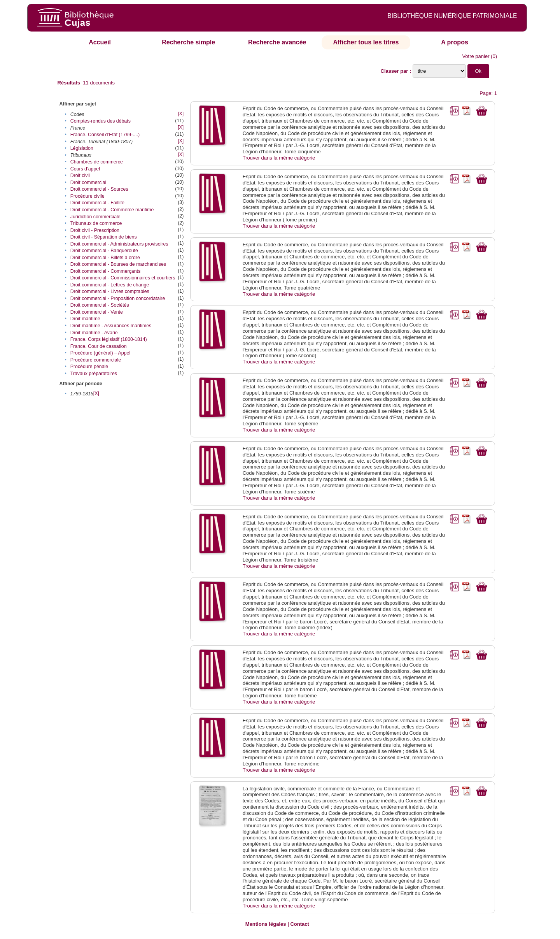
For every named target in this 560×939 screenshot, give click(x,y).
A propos (455, 42)
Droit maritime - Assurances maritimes (111, 326)
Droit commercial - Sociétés (100, 305)
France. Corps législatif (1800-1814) (109, 339)
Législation (82, 148)
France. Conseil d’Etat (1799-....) (105, 135)
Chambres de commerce (97, 162)
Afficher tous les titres (366, 42)
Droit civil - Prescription (95, 230)
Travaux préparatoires (94, 374)
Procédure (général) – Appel (100, 353)
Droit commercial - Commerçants (105, 271)
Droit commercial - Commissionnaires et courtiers (123, 278)
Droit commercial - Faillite (97, 203)
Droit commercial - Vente (97, 312)
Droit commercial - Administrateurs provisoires (119, 244)
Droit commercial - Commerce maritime (112, 210)
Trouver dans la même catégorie (279, 158)
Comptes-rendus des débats (101, 121)
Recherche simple (188, 42)
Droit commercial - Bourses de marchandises (118, 264)
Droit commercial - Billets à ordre (105, 258)
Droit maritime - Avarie (94, 333)
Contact (299, 924)
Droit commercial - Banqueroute (104, 251)
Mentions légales (266, 924)
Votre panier (476, 56)
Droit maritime (85, 319)
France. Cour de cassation (99, 346)
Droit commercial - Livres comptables (110, 291)
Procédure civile (87, 196)
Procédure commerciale (96, 360)
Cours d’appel (85, 169)
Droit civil (80, 176)
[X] (181, 114)
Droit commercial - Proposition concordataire (118, 298)
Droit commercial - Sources (99, 189)
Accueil (100, 42)
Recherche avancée (277, 42)
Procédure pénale (89, 367)
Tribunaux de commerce (96, 223)
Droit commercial (88, 183)
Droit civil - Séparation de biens (104, 237)
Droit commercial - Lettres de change (110, 285)
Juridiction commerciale (95, 217)
